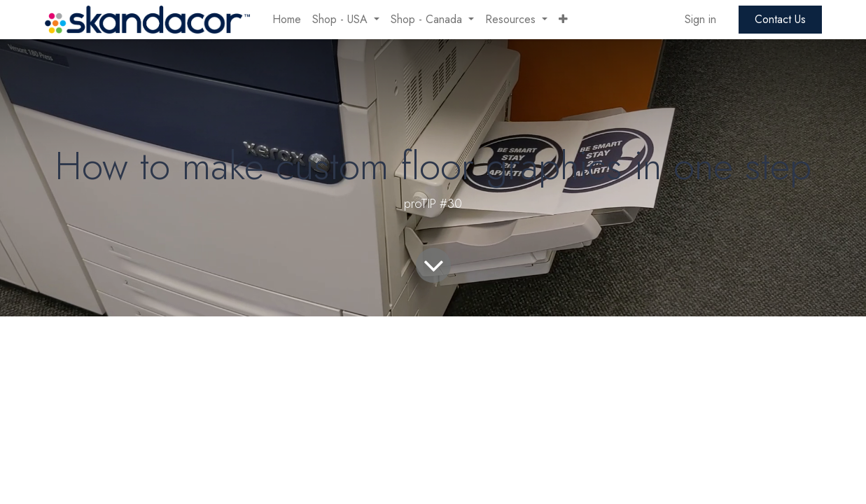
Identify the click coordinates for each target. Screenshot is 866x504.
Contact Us (780, 19)
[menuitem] (287, 20)
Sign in (700, 19)
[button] (563, 20)
